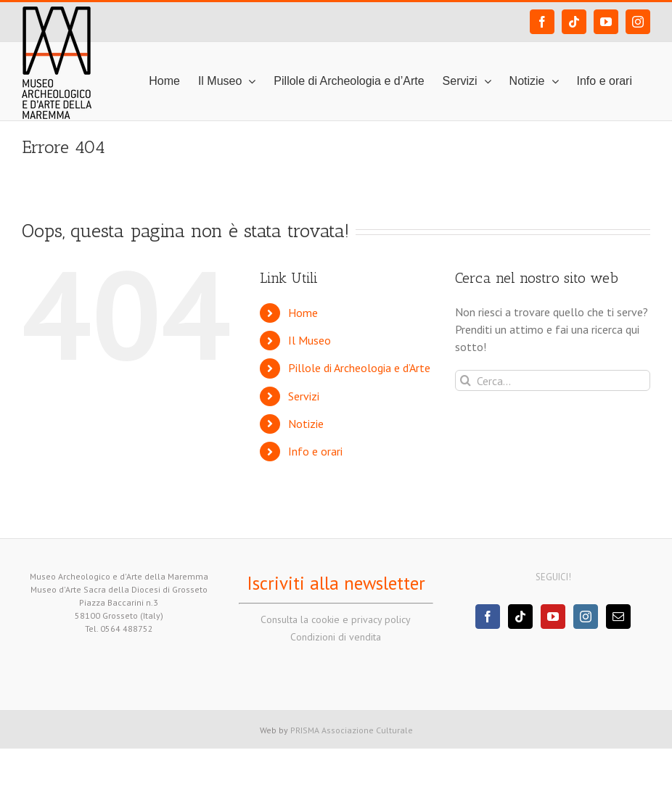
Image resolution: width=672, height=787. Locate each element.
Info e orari (315, 451)
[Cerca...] (553, 380)
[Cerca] (466, 380)
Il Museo (310, 340)
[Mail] (618, 617)
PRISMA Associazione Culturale (352, 730)
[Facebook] (488, 617)
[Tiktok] (520, 617)
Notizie (306, 424)
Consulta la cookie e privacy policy (336, 619)
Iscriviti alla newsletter (336, 583)
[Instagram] (586, 617)
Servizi (304, 396)
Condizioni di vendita (336, 637)
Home (303, 313)
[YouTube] (553, 617)
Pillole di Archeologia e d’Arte (359, 368)
